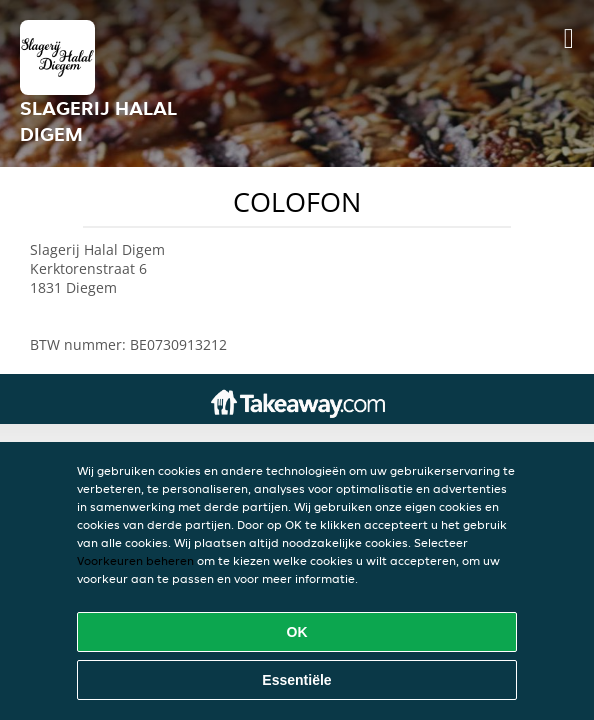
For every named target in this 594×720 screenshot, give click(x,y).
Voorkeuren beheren (135, 560)
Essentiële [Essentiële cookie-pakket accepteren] (296, 680)
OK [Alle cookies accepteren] (297, 632)
